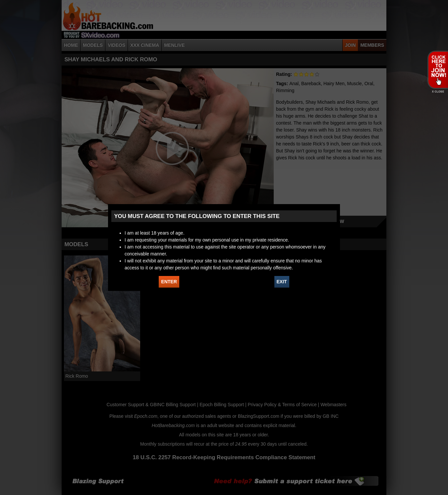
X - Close (438, 92)
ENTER (169, 282)
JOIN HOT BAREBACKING (438, 70)
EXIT (282, 282)
